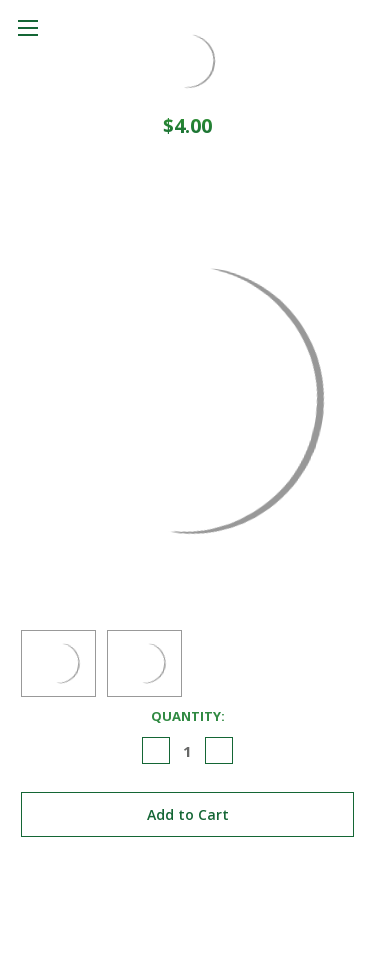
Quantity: (188, 716)
